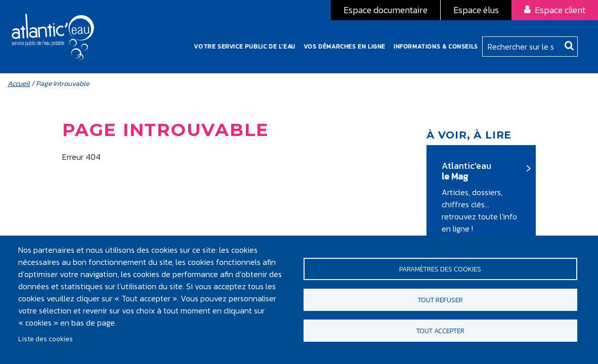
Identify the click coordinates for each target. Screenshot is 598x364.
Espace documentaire (386, 10)
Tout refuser (440, 300)
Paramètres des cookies (440, 267)
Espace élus (476, 10)
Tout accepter (440, 333)
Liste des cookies (46, 339)
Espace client (560, 10)
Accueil (19, 89)
